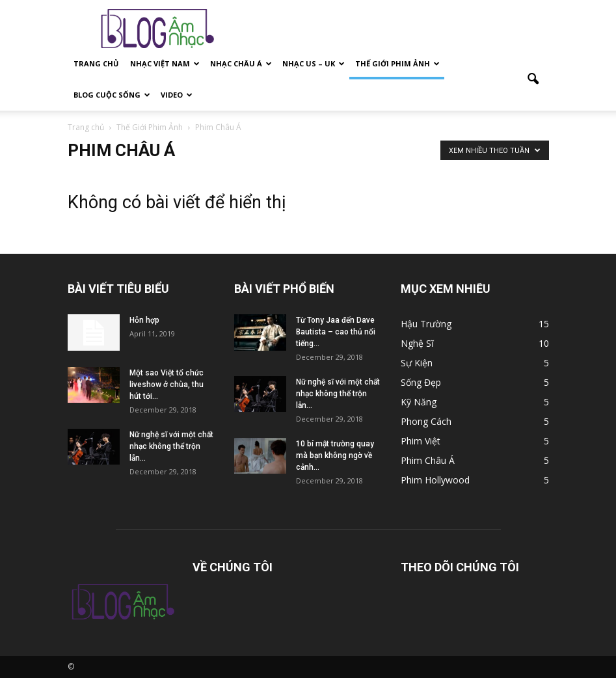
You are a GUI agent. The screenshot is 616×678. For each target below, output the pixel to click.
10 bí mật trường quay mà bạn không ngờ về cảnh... (335, 455)
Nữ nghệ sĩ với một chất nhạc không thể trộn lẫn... (171, 446)
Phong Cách (426, 421)
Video (177, 95)
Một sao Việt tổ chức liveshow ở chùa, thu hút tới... (167, 385)
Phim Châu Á (428, 460)
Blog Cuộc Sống (112, 95)
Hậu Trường (426, 324)
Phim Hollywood (435, 480)
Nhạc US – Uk (314, 63)
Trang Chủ (96, 63)
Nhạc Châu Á (241, 63)
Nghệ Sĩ (417, 343)
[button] (533, 79)
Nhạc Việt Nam (165, 63)
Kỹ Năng (419, 402)
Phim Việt (421, 441)
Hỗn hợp (144, 320)
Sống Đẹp (421, 382)
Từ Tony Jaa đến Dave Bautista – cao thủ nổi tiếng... (336, 332)
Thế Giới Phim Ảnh (397, 63)
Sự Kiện (417, 363)
